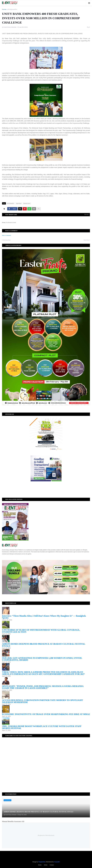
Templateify (42, 862)
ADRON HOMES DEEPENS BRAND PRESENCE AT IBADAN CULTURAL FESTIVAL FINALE (44, 645)
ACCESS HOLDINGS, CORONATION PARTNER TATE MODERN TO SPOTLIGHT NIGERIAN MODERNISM (42, 701)
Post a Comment (6, 235)
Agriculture (19, 203)
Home (4, 9)
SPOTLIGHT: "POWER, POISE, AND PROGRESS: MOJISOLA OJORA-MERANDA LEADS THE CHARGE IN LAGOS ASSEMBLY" (43, 687)
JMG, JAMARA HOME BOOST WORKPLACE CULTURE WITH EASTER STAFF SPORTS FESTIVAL (42, 727)
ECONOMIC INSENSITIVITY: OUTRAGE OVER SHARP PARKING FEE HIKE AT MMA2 (46, 714)
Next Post (86, 240)
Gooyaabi (57, 862)
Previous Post (7, 240)
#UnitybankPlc (12, 9)
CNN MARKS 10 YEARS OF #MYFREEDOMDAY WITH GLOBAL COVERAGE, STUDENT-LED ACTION (41, 631)
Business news (27, 203)
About (46, 865)
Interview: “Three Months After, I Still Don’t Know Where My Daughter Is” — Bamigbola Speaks (44, 617)
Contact (52, 865)
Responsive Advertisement (46, 835)
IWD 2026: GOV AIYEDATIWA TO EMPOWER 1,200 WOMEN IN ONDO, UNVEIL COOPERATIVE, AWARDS (42, 659)
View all (86, 215)
